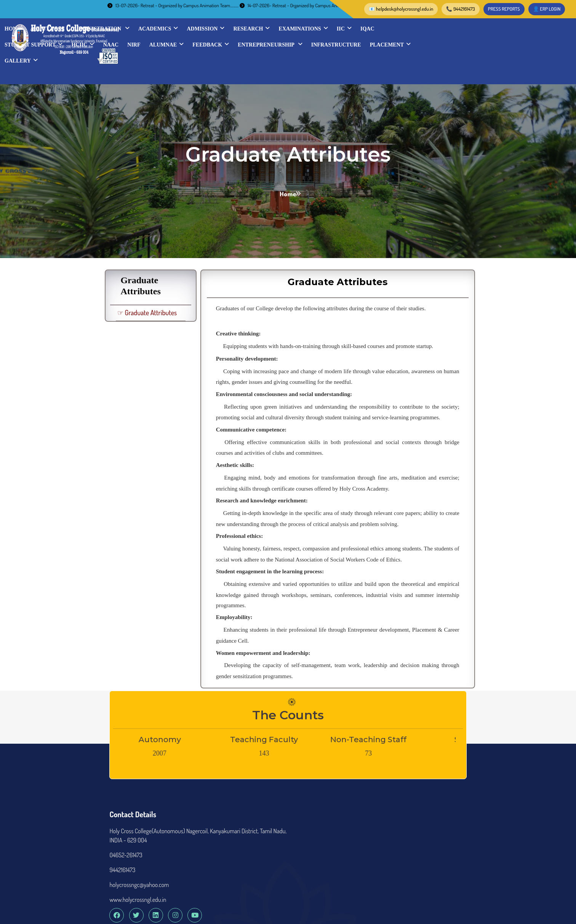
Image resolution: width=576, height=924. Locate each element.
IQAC (204, 44)
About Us (239, 28)
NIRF (349, 44)
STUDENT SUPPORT (248, 44)
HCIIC (298, 44)
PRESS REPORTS (383, 9)
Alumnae (381, 44)
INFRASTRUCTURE (222, 60)
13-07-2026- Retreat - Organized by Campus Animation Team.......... (185, 5)
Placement (276, 60)
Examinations (495, 28)
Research (444, 28)
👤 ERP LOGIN (426, 9)
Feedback (426, 44)
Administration (293, 28)
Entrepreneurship (485, 44)
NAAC (325, 44)
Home (205, 28)
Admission (398, 28)
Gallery (322, 60)
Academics (350, 28)
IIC (536, 28)
